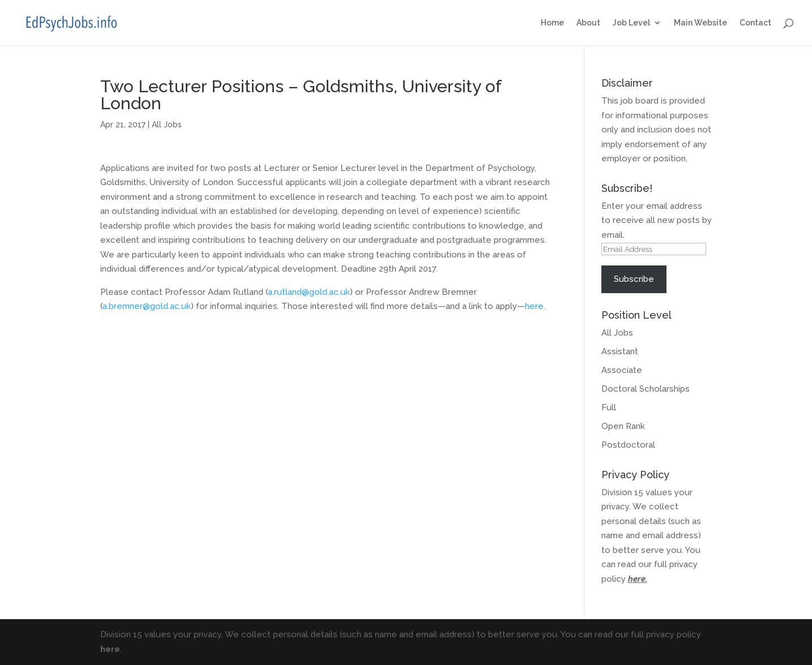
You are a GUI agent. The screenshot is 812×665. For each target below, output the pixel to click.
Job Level (631, 23)
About (588, 23)
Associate (622, 370)
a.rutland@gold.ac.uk (309, 292)
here (534, 306)
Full (609, 407)
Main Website (700, 23)
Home (552, 23)
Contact (755, 23)
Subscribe (634, 279)
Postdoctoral (628, 445)
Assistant (620, 351)
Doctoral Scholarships (646, 389)
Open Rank (623, 426)
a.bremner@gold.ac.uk (147, 306)
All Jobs (167, 125)
